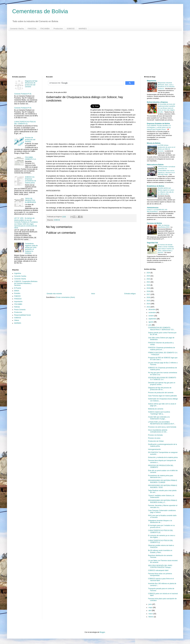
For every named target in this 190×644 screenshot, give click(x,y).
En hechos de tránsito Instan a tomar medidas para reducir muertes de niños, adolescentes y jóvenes (166, 249)
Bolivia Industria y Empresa (157, 102)
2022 (149, 279)
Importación (18, 302)
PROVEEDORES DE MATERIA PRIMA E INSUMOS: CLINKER (163, 481)
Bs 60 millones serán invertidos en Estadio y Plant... (160, 551)
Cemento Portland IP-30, (23, 94)
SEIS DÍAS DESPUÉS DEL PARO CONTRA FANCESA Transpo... (160, 566)
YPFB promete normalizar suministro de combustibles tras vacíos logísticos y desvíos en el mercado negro (167, 170)
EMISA (17, 291)
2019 (149, 288)
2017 (149, 294)
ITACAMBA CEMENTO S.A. (31, 158)
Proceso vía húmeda (155, 435)
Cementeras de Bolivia (40, 11)
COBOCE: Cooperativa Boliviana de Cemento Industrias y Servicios (26, 283)
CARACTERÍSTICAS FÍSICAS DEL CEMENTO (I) (25, 123)
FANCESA (32, 29)
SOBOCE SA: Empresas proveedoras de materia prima (30, 180)
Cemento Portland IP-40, (23, 108)
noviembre (152, 313)
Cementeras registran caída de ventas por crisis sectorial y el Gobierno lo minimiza (31, 248)
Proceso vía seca (154, 438)
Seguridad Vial (152, 243)
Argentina (18, 273)
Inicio (93, 294)
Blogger (102, 632)
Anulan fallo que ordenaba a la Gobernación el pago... (159, 418)
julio (150, 325)
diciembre (152, 309)
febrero (151, 617)
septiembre (153, 319)
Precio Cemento (20, 310)
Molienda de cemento (156, 409)
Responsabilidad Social (22, 315)
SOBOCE (71, 29)
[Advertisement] (91, 53)
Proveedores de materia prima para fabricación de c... (161, 476)
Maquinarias (152, 81)
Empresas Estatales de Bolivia (158, 124)
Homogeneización (154, 449)
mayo (151, 607)
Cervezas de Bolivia (154, 223)
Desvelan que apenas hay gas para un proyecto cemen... (162, 384)
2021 (149, 282)
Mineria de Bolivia (154, 143)
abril (150, 611)
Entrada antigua (130, 294)
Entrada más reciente (54, 294)
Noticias (17, 307)
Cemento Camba (20, 276)
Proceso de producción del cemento (30, 140)
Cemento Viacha (17, 29)
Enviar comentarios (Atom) (66, 297)
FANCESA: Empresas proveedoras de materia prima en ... (161, 349)
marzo (151, 614)
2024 (149, 273)
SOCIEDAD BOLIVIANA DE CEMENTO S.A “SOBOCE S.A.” (162, 379)
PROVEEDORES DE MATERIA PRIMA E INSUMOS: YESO (163, 486)
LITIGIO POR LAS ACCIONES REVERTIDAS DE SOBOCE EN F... (162, 423)
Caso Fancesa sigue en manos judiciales (162, 396)
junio (150, 604)
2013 (149, 307)
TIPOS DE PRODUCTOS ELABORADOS (30, 201)
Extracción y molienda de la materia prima (163, 457)
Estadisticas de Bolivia (156, 186)
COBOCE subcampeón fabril (158, 570)
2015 (149, 301)
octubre (151, 316)
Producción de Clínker (156, 441)
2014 (149, 304)
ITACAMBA (45, 29)
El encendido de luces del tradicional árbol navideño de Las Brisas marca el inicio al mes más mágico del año (167, 108)
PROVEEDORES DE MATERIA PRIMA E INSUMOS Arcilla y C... (163, 501)
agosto (151, 322)
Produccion (58, 29)
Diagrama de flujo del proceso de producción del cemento (31, 84)
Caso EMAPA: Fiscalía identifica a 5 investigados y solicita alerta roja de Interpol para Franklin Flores (159, 128)
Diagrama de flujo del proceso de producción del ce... (160, 389)
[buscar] (85, 83)
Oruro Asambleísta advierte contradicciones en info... (158, 431)
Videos (17, 320)
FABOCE (17, 296)
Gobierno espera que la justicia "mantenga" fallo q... (159, 413)
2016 (149, 297)
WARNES (83, 29)
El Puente (18, 288)
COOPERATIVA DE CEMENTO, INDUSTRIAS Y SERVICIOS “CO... (161, 329)
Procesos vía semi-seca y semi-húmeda (162, 427)
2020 (149, 285)
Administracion (153, 208)
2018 (149, 291)
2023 (149, 276)
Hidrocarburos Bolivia (155, 165)
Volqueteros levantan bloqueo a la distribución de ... (160, 521)
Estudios (17, 293)
